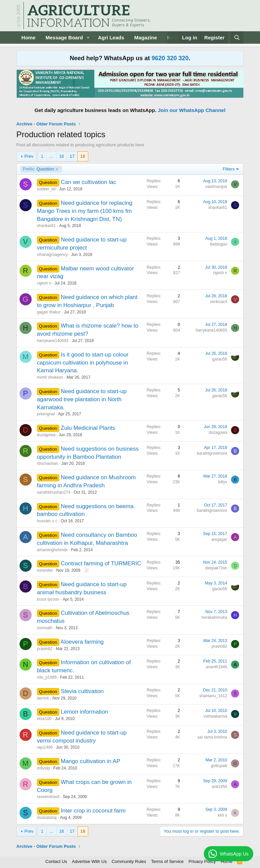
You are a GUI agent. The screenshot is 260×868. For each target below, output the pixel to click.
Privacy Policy (202, 861)
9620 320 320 (170, 58)
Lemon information (84, 712)
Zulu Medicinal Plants (88, 428)
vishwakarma (215, 716)
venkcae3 (218, 302)
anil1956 (219, 787)
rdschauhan (48, 463)
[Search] (237, 37)
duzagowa (46, 435)
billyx (223, 482)
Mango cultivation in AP (90, 761)
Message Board (64, 37)
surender (45, 570)
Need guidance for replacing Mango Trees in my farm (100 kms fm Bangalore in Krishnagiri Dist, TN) (85, 211)
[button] (88, 37)
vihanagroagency (52, 255)
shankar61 (46, 226)
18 (83, 156)
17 (72, 156)
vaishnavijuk (216, 187)
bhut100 (44, 719)
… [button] (51, 156)
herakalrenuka (214, 617)
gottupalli (219, 766)
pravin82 (45, 649)
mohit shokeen (50, 377)
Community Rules (129, 861)
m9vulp (44, 768)
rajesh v (44, 283)
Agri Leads (111, 37)
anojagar (219, 539)
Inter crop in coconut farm (93, 811)
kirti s (222, 815)
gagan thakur (49, 312)
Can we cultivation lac (88, 182)
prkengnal (46, 414)
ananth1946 (216, 667)
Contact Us (56, 861)
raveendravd (48, 797)
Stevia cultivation (82, 691)
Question (39, 169)
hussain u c (47, 521)
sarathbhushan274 (54, 492)
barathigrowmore (212, 453)
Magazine (146, 37)
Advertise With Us (89, 861)
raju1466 (45, 747)
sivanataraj (47, 818)
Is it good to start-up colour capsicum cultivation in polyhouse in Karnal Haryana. (83, 363)
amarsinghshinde (52, 550)
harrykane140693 (53, 341)
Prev (29, 156)
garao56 (220, 359)
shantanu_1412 (213, 696)
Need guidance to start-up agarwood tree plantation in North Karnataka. (82, 399)
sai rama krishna (212, 737)
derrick (43, 698)
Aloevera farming (82, 642)
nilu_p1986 (47, 677)
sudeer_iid (46, 189)
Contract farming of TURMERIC (101, 563)
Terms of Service (168, 861)
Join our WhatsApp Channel (192, 110)
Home (29, 37)
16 (62, 156)
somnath (45, 628)
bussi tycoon (48, 599)
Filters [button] (229, 169)
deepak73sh (216, 568)
